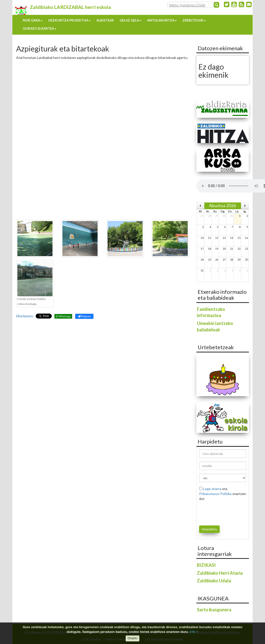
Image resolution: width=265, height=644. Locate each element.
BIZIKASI (206, 565)
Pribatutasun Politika (215, 494)
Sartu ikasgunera (214, 610)
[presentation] (228, 512)
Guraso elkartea (40, 28)
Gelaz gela (131, 20)
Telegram (84, 316)
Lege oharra (212, 489)
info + (194, 632)
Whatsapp (63, 316)
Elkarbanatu (25, 316)
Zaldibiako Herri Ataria (220, 573)
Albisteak (105, 20)
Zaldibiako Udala (214, 581)
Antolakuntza (162, 20)
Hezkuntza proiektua (69, 20)
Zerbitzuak (194, 20)
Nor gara (33, 20)
